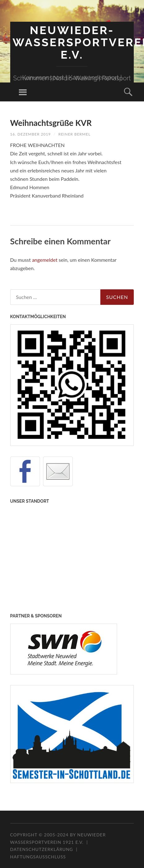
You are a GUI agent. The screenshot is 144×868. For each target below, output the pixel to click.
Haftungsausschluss (38, 857)
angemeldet (45, 260)
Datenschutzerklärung (42, 849)
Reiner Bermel (74, 134)
